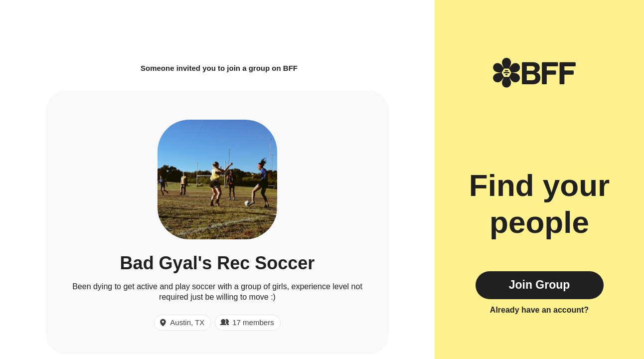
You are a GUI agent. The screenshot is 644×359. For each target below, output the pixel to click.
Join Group (540, 285)
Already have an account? (539, 310)
